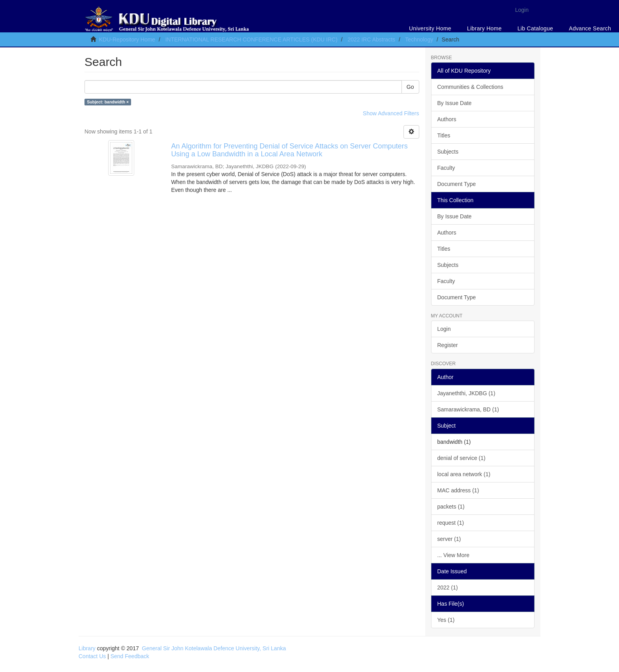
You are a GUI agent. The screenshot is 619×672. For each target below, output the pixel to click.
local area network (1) (464, 474)
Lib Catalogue (535, 28)
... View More (453, 555)
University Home (430, 28)
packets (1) (451, 507)
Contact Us (92, 656)
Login (444, 329)
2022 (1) (448, 588)
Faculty (446, 168)
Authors (447, 119)
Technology (419, 39)
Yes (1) (446, 620)
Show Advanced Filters (391, 113)
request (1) (451, 523)
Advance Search (590, 28)
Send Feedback (130, 656)
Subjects (448, 152)
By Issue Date (455, 103)
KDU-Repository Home (127, 39)
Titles (444, 135)
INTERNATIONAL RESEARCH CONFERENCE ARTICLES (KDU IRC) (251, 39)
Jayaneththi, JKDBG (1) (466, 393)
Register (448, 345)
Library (87, 648)
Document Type (457, 184)
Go (410, 87)
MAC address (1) (458, 490)
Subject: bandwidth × (108, 102)
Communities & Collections (470, 87)
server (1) (449, 539)
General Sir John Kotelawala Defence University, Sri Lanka (214, 648)
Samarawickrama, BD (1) (468, 409)
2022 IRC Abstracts (371, 39)
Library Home (484, 28)
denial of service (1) (461, 458)
